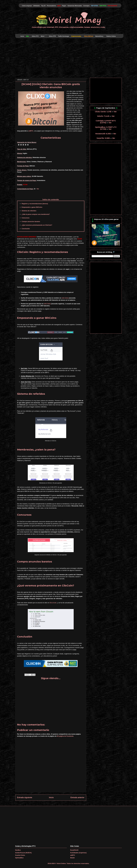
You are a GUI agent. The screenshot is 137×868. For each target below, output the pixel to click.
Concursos (26, 218)
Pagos (64, 6)
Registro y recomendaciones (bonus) (35, 204)
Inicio (22, 36)
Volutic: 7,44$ (103, 116)
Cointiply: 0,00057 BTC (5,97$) (106, 122)
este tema (65, 298)
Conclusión (26, 229)
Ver (38, 189)
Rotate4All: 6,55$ (103, 134)
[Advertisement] (68, 58)
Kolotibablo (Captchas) (78, 853)
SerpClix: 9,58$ (103, 138)
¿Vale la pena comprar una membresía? (36, 214)
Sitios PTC (35, 36)
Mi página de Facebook (65, 736)
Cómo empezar (27, 6)
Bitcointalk (53, 603)
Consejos (86, 6)
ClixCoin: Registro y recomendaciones (43, 252)
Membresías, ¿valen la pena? (36, 450)
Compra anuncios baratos (31, 222)
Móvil (44, 36)
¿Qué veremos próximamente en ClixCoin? (37, 225)
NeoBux (18, 850)
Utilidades (36, 6)
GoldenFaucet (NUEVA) (23, 853)
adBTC (31, 131)
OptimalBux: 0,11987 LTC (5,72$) (106, 128)
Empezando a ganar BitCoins (32, 207)
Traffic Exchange (64, 36)
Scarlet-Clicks (20, 855)
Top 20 (43, 6)
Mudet (72, 858)
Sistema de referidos (29, 211)
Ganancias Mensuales (75, 6)
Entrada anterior (77, 797)
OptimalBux (19, 858)
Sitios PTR (52, 36)
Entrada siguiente (25, 797)
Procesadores (51, 6)
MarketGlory (99, 36)
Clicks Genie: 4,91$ (103, 112)
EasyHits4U (74, 850)
